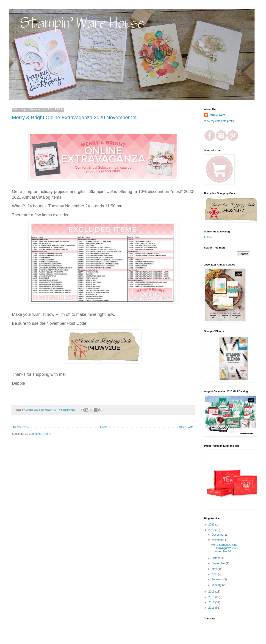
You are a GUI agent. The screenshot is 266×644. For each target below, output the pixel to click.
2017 (212, 602)
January (217, 585)
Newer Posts (21, 427)
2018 (212, 597)
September (219, 563)
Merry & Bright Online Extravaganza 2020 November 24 (74, 117)
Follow (208, 237)
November (218, 540)
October (217, 558)
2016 (212, 608)
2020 (212, 530)
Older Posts (186, 427)
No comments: (67, 410)
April (215, 574)
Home (104, 427)
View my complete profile (219, 121)
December (218, 535)
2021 (212, 525)
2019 (212, 592)
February (218, 579)
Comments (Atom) (40, 434)
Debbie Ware (217, 115)
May (215, 569)
